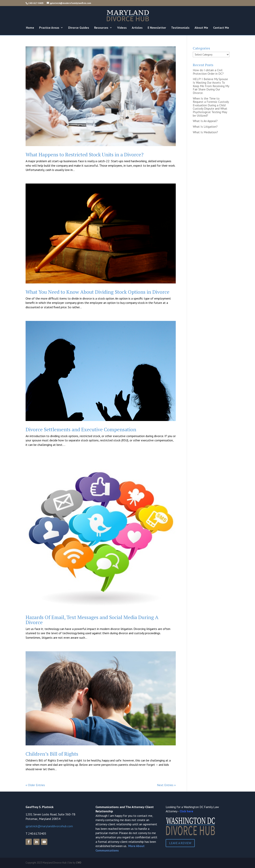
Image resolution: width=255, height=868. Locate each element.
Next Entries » (166, 785)
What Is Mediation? (205, 132)
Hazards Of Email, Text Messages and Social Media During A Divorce (92, 620)
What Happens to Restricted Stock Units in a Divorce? (84, 154)
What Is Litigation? (205, 126)
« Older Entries (35, 785)
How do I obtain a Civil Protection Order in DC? (208, 72)
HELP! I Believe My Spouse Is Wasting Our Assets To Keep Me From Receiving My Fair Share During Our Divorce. (211, 86)
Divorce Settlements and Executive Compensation (81, 429)
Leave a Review (180, 843)
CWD (79, 863)
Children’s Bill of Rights (52, 754)
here (190, 811)
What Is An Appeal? (205, 121)
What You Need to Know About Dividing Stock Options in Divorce (97, 292)
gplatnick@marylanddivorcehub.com (49, 826)
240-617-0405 (36, 3)
